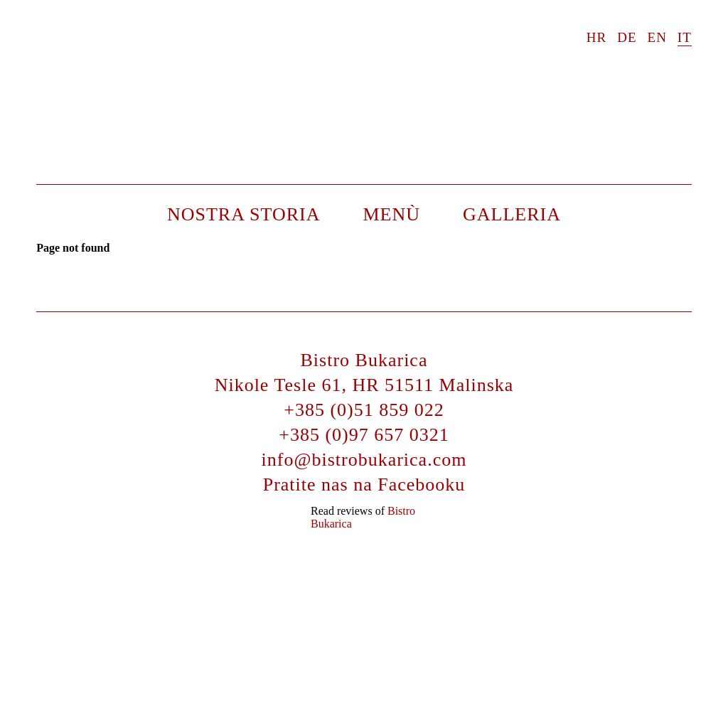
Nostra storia (244, 214)
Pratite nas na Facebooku (364, 485)
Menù (391, 214)
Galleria (512, 214)
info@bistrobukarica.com (364, 460)
